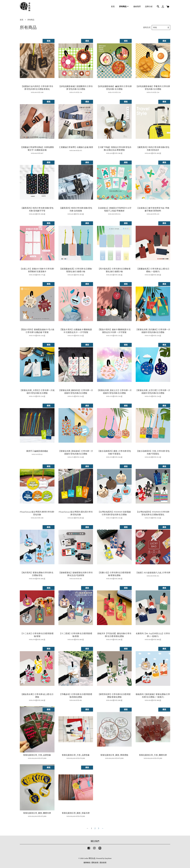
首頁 (113, 6)
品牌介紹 (149, 6)
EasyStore (108, 858)
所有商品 (124, 6)
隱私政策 (95, 863)
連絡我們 (137, 6)
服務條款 (87, 863)
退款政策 (103, 863)
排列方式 (147, 27)
